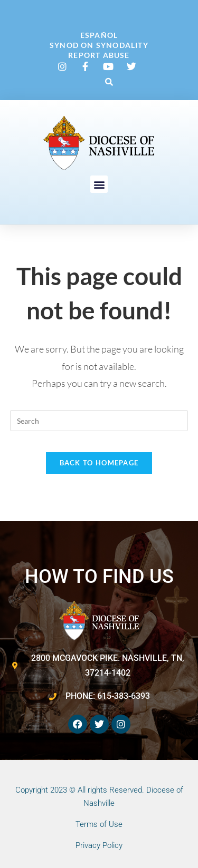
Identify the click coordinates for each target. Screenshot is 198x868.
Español (99, 35)
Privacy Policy (99, 845)
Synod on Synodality (99, 45)
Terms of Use (99, 824)
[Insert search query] (99, 421)
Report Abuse (99, 55)
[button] (109, 82)
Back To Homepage (99, 463)
